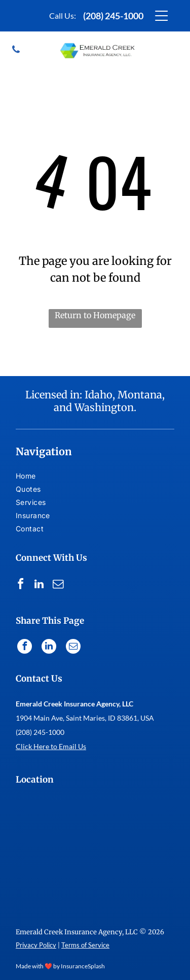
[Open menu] (161, 16)
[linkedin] (39, 585)
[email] (58, 585)
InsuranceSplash (83, 966)
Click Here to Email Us (51, 746)
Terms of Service (85, 945)
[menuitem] (34, 477)
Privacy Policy (36, 945)
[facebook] (20, 585)
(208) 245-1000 (113, 16)
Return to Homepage (95, 315)
